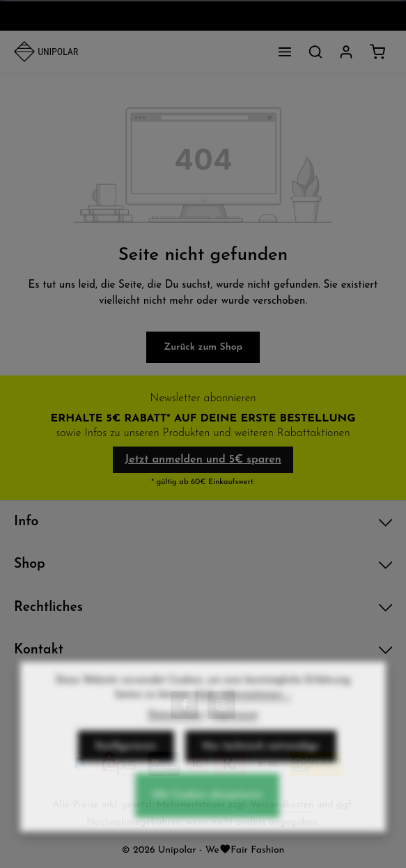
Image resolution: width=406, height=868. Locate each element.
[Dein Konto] (346, 52)
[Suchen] (315, 52)
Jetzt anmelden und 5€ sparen (203, 460)
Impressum (234, 726)
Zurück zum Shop (203, 347)
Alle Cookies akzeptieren (207, 806)
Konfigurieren (126, 757)
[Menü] (285, 52)
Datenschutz (175, 726)
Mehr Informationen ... (243, 705)
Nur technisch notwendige (261, 757)
